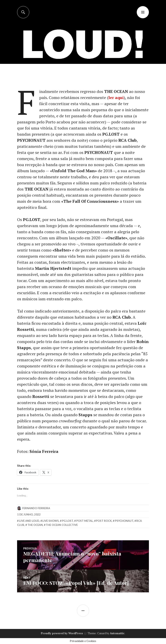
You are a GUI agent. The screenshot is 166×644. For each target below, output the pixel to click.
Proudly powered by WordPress (62, 633)
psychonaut (124, 521)
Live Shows (51, 521)
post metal (85, 521)
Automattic (117, 633)
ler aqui (116, 98)
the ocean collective (62, 525)
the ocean (35, 525)
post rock (104, 521)
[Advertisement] (83, 49)
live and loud (29, 521)
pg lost (68, 521)
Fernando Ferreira (36, 508)
